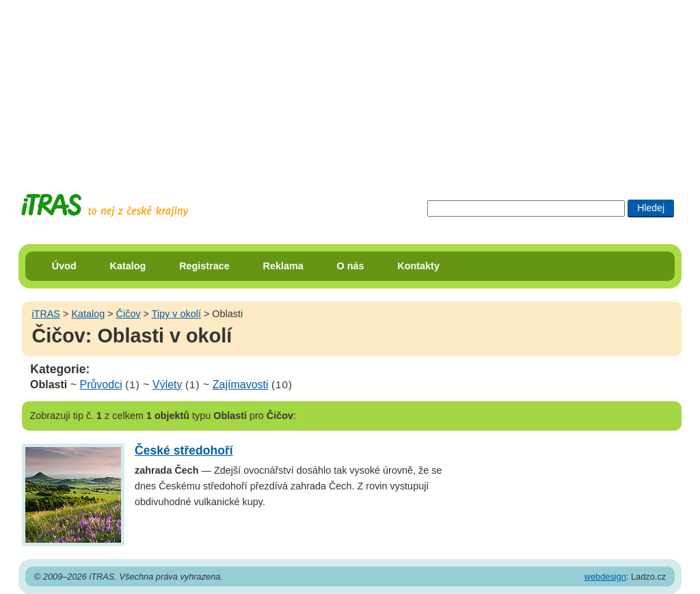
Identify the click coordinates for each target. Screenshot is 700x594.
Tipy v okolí (176, 314)
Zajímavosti (241, 384)
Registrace (204, 266)
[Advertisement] (350, 85)
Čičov (129, 314)
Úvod (64, 266)
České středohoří (184, 450)
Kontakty (418, 266)
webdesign (605, 577)
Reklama (283, 266)
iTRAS (46, 314)
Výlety (167, 384)
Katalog (128, 266)
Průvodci (100, 384)
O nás (351, 266)
